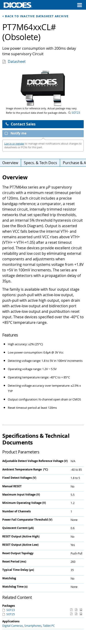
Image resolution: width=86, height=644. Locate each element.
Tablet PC (49, 626)
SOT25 (10, 614)
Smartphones (33, 626)
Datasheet (17, 61)
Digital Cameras (13, 626)
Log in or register (14, 144)
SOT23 (75, 113)
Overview (10, 163)
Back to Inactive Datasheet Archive (37, 16)
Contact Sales (20, 124)
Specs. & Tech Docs (40, 163)
